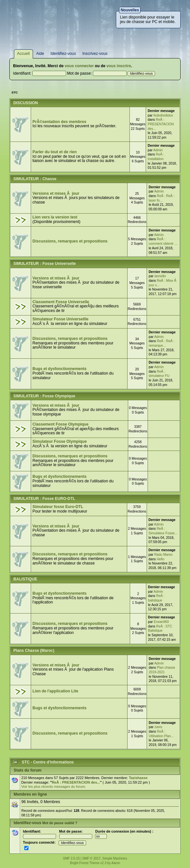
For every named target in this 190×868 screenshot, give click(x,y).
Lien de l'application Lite (55, 691)
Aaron (116, 863)
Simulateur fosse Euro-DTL (58, 507)
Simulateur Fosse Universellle (60, 319)
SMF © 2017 (91, 858)
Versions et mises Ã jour (56, 193)
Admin (158, 150)
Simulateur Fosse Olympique (60, 441)
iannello (160, 276)
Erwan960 (161, 622)
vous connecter (79, 66)
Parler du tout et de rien (54, 152)
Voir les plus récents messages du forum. (54, 787)
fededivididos (163, 115)
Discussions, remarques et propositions (70, 241)
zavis (158, 727)
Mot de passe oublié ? (60, 823)
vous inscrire (119, 66)
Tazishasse (138, 778)
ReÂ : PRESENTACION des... (161, 124)
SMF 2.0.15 (72, 858)
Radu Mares (163, 555)
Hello (161, 559)
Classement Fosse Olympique (60, 424)
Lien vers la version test (55, 217)
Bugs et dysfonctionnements (59, 369)
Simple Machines (115, 858)
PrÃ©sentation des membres (59, 122)
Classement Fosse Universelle (61, 302)
